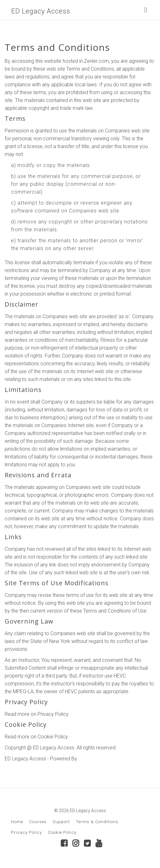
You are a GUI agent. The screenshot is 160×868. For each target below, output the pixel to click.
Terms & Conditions (97, 822)
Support (61, 822)
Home (17, 822)
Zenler (85, 759)
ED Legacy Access (41, 11)
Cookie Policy (62, 832)
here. (75, 714)
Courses (38, 822)
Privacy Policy (26, 832)
